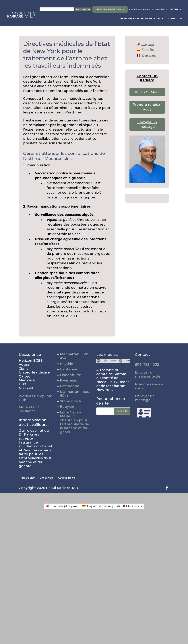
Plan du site (27, 478)
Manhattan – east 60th (75, 394)
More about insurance (29, 409)
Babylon (67, 407)
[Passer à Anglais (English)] (62, 506)
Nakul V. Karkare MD (139, 9)
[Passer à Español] (146, 50)
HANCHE (159, 9)
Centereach (70, 369)
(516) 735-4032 (147, 92)
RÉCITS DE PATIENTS (152, 19)
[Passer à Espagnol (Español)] (101, 506)
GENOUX (174, 9)
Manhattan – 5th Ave (74, 356)
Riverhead (69, 380)
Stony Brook (71, 401)
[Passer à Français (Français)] (133, 506)
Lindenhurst (71, 375)
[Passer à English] (146, 44)
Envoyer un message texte (148, 374)
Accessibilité (66, 478)
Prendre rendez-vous (110, 9)
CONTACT (173, 19)
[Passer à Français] (146, 55)
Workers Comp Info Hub (36, 398)
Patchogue (70, 386)
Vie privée (46, 478)
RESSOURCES (128, 19)
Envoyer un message (145, 398)
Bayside (67, 364)
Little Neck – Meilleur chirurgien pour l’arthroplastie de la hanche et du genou (75, 422)
